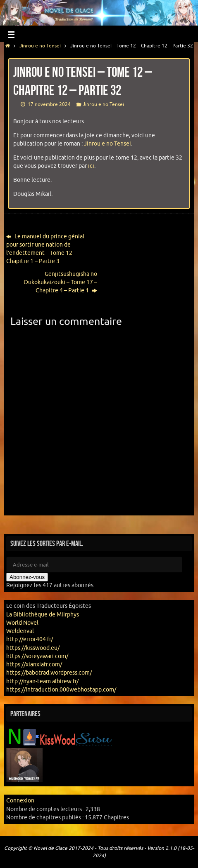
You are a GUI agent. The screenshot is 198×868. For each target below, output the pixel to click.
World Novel (22, 623)
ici (91, 166)
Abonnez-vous (27, 577)
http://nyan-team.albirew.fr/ (42, 681)
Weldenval (20, 631)
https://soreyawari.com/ (37, 656)
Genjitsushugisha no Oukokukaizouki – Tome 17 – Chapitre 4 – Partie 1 (60, 282)
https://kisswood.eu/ (33, 648)
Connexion (20, 801)
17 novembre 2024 (49, 104)
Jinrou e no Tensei (40, 46)
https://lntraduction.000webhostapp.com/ (61, 690)
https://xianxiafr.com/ (34, 665)
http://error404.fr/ (30, 639)
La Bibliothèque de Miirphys (43, 615)
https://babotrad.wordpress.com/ (49, 673)
